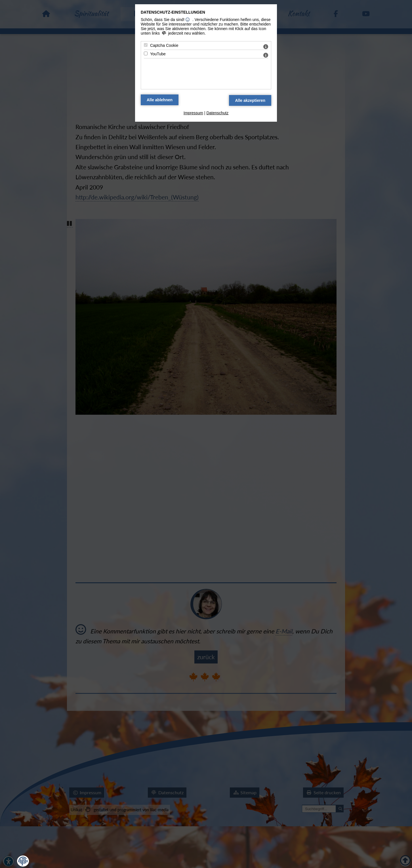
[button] (23, 861)
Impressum (193, 113)
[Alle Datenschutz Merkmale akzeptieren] (250, 100)
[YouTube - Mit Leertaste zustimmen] (146, 53)
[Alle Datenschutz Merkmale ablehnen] (160, 100)
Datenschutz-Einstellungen (173, 12)
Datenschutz (217, 113)
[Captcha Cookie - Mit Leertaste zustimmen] (146, 45)
